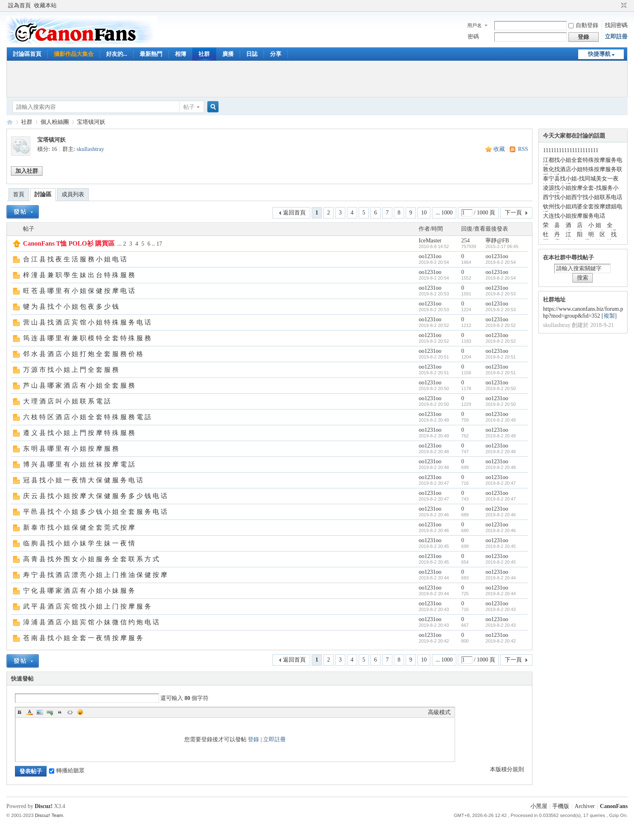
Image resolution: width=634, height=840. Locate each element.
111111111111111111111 (571, 150)
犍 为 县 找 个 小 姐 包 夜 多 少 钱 (71, 307)
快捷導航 (599, 54)
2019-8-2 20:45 (501, 546)
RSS (523, 149)
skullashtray (90, 149)
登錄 (253, 739)
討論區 (43, 194)
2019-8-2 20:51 (501, 357)
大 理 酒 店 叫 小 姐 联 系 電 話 (67, 401)
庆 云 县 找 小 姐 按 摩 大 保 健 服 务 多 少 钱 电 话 (95, 496)
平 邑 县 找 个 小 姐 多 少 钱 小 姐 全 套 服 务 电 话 (95, 512)
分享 (276, 54)
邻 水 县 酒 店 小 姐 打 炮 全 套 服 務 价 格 (83, 354)
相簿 (181, 54)
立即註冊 (616, 37)
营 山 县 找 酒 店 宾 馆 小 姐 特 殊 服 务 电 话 (87, 322)
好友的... (117, 54)
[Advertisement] (317, 79)
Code (70, 712)
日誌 (252, 54)
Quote (60, 712)
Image (40, 712)
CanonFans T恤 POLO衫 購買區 (69, 243)
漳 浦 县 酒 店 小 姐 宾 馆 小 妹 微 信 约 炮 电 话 (91, 622)
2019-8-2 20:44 (501, 578)
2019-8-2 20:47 (501, 483)
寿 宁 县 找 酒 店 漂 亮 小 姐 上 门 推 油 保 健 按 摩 (95, 575)
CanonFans (10, 122)
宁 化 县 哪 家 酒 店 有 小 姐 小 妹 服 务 (79, 591)
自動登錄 (583, 25)
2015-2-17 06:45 (502, 246)
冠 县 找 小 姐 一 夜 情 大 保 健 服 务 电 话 (83, 480)
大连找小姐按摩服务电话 (574, 216)
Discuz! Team (49, 815)
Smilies (80, 712)
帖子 (189, 107)
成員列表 (73, 194)
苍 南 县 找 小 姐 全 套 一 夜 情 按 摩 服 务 (83, 638)
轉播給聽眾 (67, 771)
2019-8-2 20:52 (501, 325)
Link (50, 712)
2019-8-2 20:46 (501, 515)
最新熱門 (151, 54)
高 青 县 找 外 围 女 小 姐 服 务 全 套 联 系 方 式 (91, 559)
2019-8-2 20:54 (501, 262)
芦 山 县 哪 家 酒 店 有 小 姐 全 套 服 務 (79, 385)
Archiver (585, 806)
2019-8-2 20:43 (501, 609)
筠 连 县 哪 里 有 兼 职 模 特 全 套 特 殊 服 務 (87, 338)
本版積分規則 (507, 769)
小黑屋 (539, 806)
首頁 (19, 194)
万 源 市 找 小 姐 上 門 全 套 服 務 (71, 370)
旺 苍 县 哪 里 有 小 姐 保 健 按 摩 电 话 (79, 291)
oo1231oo (430, 256)
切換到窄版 (623, 6)
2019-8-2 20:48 (501, 452)
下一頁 (513, 213)
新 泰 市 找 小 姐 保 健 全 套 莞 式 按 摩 (79, 527)
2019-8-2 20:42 (501, 641)
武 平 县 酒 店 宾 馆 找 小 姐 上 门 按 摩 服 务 (87, 606)
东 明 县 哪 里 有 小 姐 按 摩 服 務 (71, 449)
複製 (609, 316)
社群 (204, 54)
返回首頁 (294, 213)
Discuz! (44, 806)
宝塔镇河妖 (91, 122)
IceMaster (430, 241)
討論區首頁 (27, 54)
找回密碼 (616, 25)
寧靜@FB (497, 241)
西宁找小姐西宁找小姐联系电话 (583, 197)
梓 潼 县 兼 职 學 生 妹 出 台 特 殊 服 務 (79, 275)
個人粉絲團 (55, 122)
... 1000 (444, 213)
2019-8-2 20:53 (501, 294)
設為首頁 (19, 5)
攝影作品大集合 (74, 54)
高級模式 (439, 712)
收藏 (499, 149)
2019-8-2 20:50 (501, 388)
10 (424, 213)
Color (30, 712)
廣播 (228, 54)
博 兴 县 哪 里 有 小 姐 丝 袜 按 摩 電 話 (79, 464)
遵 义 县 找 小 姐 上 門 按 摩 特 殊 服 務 (79, 433)
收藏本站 (45, 5)
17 (159, 244)
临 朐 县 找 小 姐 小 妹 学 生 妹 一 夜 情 (79, 543)
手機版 (561, 806)
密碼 (473, 37)
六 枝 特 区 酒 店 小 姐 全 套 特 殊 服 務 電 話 (87, 417)
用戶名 (474, 25)
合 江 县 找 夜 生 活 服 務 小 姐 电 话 (75, 259)
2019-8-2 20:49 (501, 420)
